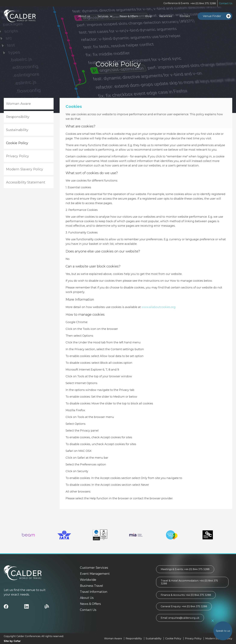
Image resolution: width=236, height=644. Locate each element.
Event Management (95, 574)
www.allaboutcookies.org (158, 307)
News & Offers (129, 16)
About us (84, 16)
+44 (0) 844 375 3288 (203, 3)
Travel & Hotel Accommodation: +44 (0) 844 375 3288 (189, 582)
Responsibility (18, 117)
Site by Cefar (12, 641)
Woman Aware (18, 104)
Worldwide (88, 580)
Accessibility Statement (26, 182)
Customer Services (94, 568)
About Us (87, 598)
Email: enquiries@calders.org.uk (180, 618)
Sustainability (17, 130)
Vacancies (166, 16)
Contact (185, 16)
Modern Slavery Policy (25, 169)
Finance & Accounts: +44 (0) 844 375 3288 (186, 595)
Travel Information (94, 592)
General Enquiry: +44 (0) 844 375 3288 (184, 606)
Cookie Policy (17, 143)
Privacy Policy (17, 156)
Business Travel (91, 586)
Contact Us (226, 3)
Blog (148, 16)
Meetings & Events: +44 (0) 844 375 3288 (185, 569)
